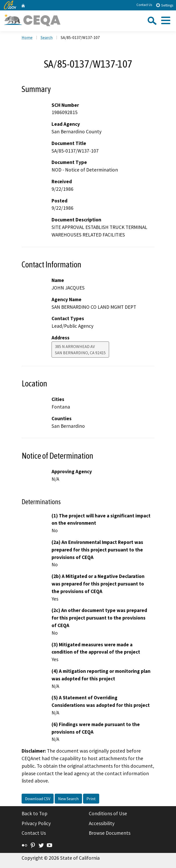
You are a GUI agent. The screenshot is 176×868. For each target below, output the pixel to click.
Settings (164, 5)
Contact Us (144, 5)
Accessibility (102, 823)
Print (91, 799)
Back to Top (34, 813)
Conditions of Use (108, 813)
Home (27, 37)
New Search (68, 799)
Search (47, 37)
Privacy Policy (36, 823)
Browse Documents (110, 833)
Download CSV (38, 799)
